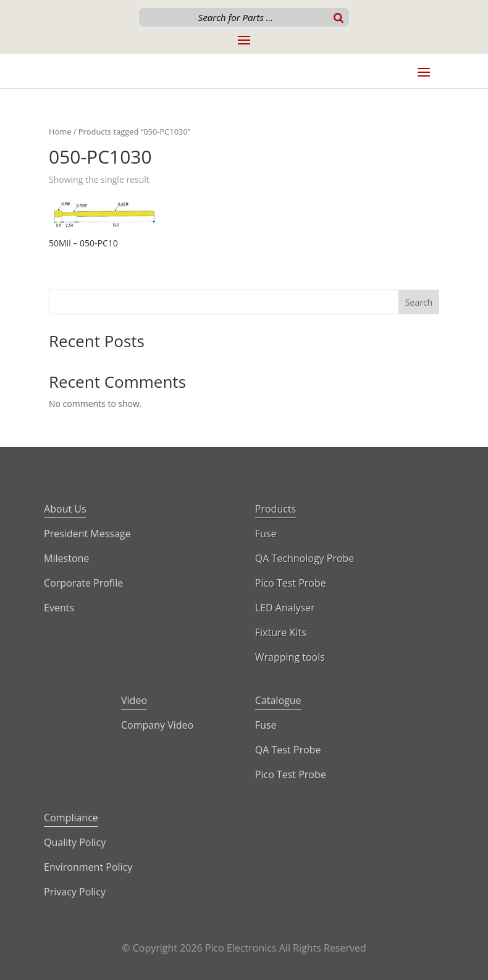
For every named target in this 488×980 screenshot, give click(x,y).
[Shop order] (385, 181)
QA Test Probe (288, 750)
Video (134, 700)
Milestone (66, 558)
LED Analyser (285, 608)
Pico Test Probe (291, 583)
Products (276, 509)
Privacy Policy (75, 892)
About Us (65, 509)
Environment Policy (88, 867)
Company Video (157, 725)
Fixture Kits (281, 632)
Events (59, 608)
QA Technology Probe (305, 558)
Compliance (71, 818)
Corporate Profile (83, 583)
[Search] (339, 17)
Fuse (266, 534)
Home (60, 132)
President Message (87, 534)
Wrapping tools (290, 657)
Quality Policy (75, 842)
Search (419, 302)
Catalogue (278, 700)
